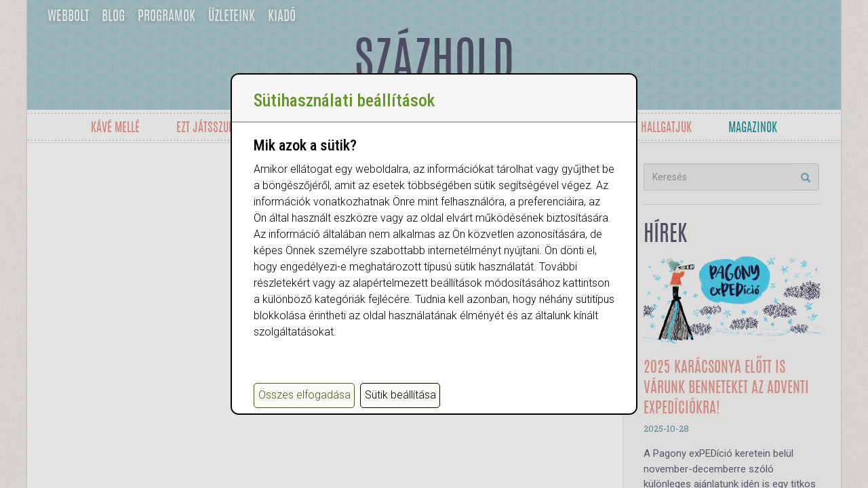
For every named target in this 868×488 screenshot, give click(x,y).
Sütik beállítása (400, 395)
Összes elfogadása (304, 395)
